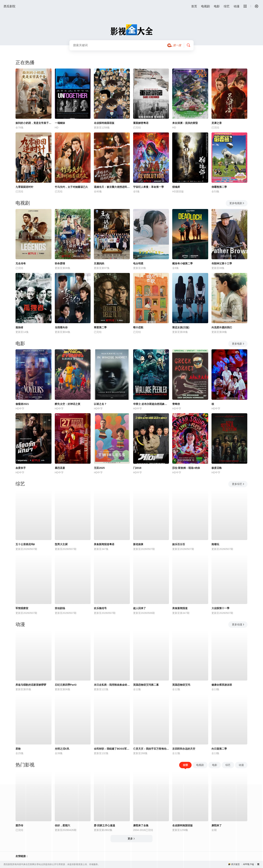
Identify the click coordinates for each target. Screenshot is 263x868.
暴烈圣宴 (60, 468)
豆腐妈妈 (99, 263)
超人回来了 (140, 608)
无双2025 (99, 468)
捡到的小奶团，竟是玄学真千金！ (34, 123)
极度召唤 (217, 468)
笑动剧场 (60, 608)
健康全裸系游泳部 (222, 685)
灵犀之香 (217, 123)
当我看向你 (61, 327)
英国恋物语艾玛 (181, 685)
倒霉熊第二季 (219, 187)
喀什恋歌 (138, 327)
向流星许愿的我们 (222, 327)
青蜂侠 (176, 404)
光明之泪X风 (62, 749)
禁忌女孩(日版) (181, 327)
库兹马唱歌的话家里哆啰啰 (31, 685)
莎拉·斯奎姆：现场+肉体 (186, 468)
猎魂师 (176, 187)
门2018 (137, 468)
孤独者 (19, 327)
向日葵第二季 (219, 749)
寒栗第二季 (100, 327)
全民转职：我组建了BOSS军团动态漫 (112, 749)
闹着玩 (215, 544)
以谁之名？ (100, 404)
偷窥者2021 (22, 404)
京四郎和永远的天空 (184, 749)
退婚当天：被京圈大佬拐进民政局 (112, 187)
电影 (217, 6)
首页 (194, 6)
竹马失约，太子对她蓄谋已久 (71, 187)
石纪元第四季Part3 (66, 685)
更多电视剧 (237, 203)
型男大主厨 (61, 544)
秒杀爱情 (60, 263)
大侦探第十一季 (220, 608)
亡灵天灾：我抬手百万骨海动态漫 (151, 749)
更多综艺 (238, 484)
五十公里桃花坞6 (25, 544)
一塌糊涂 (60, 123)
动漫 (237, 6)
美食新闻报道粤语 (104, 544)
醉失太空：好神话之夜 (68, 404)
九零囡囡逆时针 (24, 187)
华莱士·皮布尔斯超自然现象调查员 (151, 404)
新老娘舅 (138, 544)
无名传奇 (21, 263)
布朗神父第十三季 (222, 263)
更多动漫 (238, 624)
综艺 (227, 6)
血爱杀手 (21, 468)
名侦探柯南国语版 (104, 123)
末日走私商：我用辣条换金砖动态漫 (112, 685)
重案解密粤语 (141, 123)
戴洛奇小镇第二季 (182, 263)
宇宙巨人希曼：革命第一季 (148, 187)
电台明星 (138, 263)
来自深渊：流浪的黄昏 (185, 123)
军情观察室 (22, 608)
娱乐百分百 (179, 544)
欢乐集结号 (100, 608)
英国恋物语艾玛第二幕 (146, 685)
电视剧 (205, 6)
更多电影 (238, 344)
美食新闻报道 (180, 608)
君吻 (18, 749)
